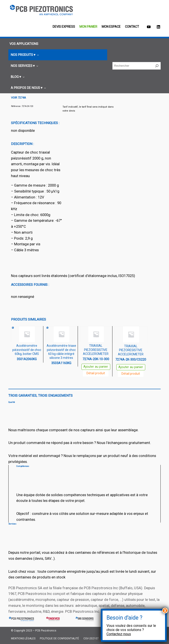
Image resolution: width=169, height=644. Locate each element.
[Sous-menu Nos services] (24, 66)
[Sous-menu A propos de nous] (28, 88)
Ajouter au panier (96, 367)
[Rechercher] (157, 66)
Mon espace (111, 27)
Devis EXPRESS (64, 27)
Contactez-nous (119, 634)
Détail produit (96, 373)
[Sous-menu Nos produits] (24, 55)
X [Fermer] (165, 611)
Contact (132, 27)
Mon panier (88, 27)
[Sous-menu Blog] (17, 77)
